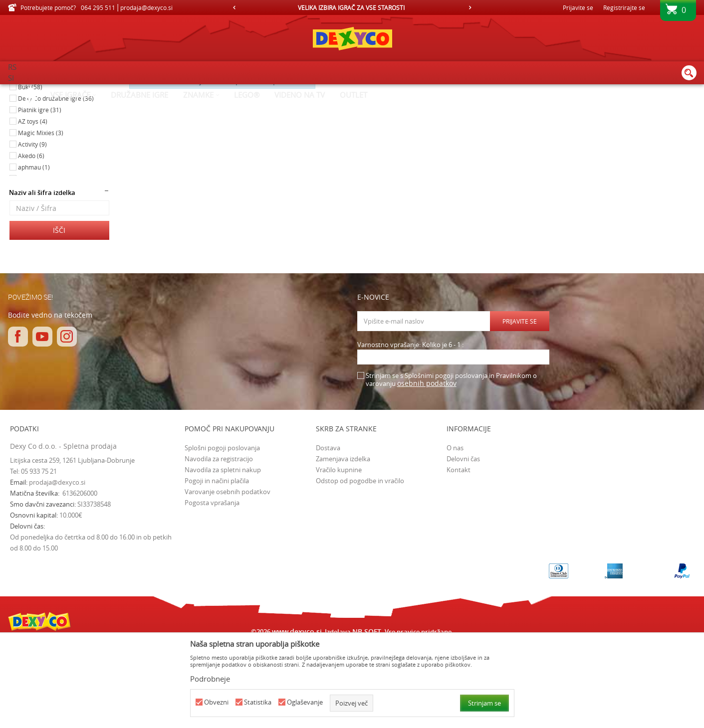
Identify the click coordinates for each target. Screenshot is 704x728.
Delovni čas (463, 543)
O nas (455, 532)
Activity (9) (32, 228)
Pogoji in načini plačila (217, 565)
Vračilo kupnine (339, 554)
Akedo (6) (31, 240)
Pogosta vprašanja (212, 587)
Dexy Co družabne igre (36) (56, 182)
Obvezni (216, 702)
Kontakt (459, 554)
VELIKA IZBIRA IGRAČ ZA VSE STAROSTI (351, 7)
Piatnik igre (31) (40, 194)
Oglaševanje (305, 702)
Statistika (258, 702)
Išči (59, 314)
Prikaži (589, 107)
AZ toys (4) (33, 205)
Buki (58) (30, 171)
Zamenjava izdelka (343, 543)
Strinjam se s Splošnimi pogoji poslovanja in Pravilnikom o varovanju (451, 464)
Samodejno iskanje (389, 107)
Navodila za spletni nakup (223, 554)
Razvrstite (444, 107)
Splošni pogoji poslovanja (222, 532)
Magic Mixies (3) (41, 217)
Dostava (328, 532)
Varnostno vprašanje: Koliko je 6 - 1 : (410, 429)
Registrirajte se (624, 7)
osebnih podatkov (427, 467)
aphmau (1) (34, 251)
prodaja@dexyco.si (57, 566)
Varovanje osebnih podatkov (228, 576)
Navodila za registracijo (219, 543)
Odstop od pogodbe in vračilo (360, 565)
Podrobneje (210, 679)
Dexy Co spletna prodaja (42, 91)
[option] (352, 7)
